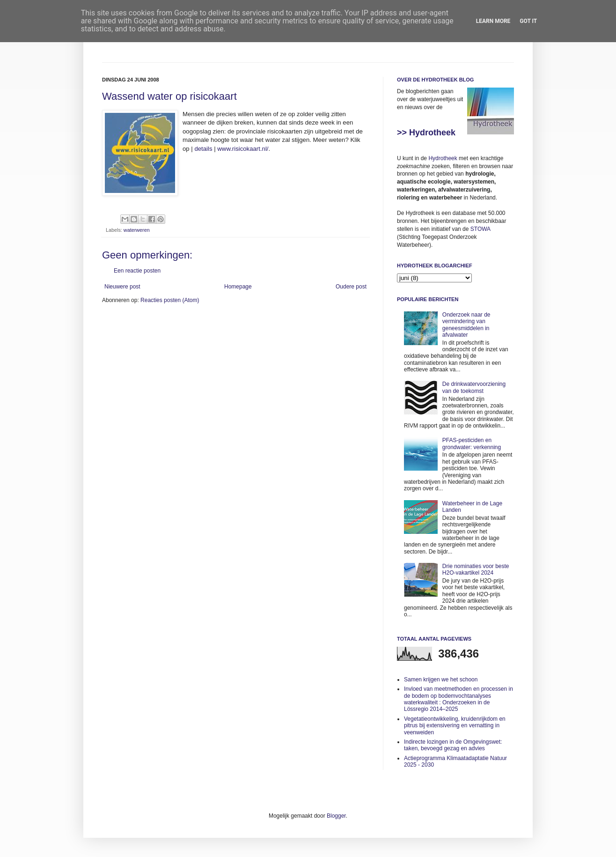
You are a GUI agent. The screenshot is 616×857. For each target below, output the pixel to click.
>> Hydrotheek (426, 133)
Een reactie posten (137, 271)
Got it (528, 21)
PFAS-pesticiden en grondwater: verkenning (472, 443)
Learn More (493, 21)
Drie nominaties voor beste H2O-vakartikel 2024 (476, 569)
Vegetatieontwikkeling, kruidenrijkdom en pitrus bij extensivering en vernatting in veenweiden (455, 726)
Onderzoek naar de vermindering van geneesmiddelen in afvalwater (466, 325)
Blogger (336, 816)
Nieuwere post (122, 287)
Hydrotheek (443, 158)
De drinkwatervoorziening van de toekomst (474, 387)
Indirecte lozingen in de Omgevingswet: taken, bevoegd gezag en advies (453, 745)
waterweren (137, 230)
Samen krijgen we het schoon (441, 680)
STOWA (480, 229)
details (203, 149)
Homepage (238, 287)
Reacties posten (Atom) (170, 300)
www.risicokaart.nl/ (243, 149)
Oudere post (351, 287)
